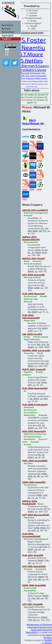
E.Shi (30, 84)
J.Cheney (36, 84)
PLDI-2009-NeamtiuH (33, 294)
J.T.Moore (32, 54)
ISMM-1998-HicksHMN (34, 585)
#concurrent (30, 296)
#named (28, 215)
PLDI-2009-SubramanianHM (31, 316)
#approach (29, 320)
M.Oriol (25, 81)
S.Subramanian (41, 76)
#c (25, 391)
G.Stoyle (40, 70)
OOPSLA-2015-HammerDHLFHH (31, 238)
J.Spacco (44, 78)
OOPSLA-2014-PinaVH (34, 258)
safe (30, 97)
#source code (31, 299)
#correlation (30, 412)
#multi (43, 296)
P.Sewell (21, 76)
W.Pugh (38, 78)
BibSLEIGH (31, 632)
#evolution (29, 439)
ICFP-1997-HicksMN (32, 604)
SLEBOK (48, 640)
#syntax (35, 442)
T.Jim (43, 73)
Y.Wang (33, 84)
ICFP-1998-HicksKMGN (34, 566)
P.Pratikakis (26, 70)
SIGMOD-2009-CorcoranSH (36, 350)
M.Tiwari (27, 84)
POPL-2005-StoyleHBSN (35, 461)
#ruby (27, 337)
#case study (30, 588)
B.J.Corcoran (30, 78)
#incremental (31, 242)
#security (29, 353)
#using (27, 444)
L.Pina (27, 76)
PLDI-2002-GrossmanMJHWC (31, 535)
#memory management (36, 213)
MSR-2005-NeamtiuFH (34, 431)
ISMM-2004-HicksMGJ (34, 482)
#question (29, 517)
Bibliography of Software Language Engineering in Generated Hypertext (39, 627)
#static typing (41, 337)
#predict (28, 463)
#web (40, 353)
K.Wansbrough (36, 81)
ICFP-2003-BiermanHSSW (36, 515)
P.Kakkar (41, 81)
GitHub (48, 643)
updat (31, 95)
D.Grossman (35, 73)
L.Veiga (32, 76)
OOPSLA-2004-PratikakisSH (30, 502)
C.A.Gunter (46, 81)
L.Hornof (30, 81)
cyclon (29, 100)
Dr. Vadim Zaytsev (47, 636)
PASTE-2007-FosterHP (34, 369)
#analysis (29, 407)
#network (41, 569)
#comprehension (33, 436)
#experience (30, 485)
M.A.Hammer (41, 84)
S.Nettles (32, 60)
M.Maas (23, 84)
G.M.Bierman (25, 66)
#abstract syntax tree (35, 434)
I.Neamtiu (32, 47)
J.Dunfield (46, 84)
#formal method (32, 277)
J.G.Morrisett (24, 73)
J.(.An (21, 81)
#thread (28, 301)
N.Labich (32, 86)
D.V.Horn (36, 86)
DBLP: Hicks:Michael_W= (33, 122)
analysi (40, 97)
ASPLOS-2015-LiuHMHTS (35, 210)
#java (27, 261)
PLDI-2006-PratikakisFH (35, 405)
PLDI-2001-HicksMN (33, 555)
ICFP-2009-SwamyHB (33, 275)
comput (40, 100)
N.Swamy (42, 66)
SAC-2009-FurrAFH (32, 334)
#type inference (32, 339)
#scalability (30, 590)
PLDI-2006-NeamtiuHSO (35, 388)
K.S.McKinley (21, 78)
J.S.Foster (32, 40)
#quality (28, 372)
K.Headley (28, 86)
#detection (29, 415)
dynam (41, 95)
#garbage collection (34, 607)
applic (30, 102)
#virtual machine (33, 264)
